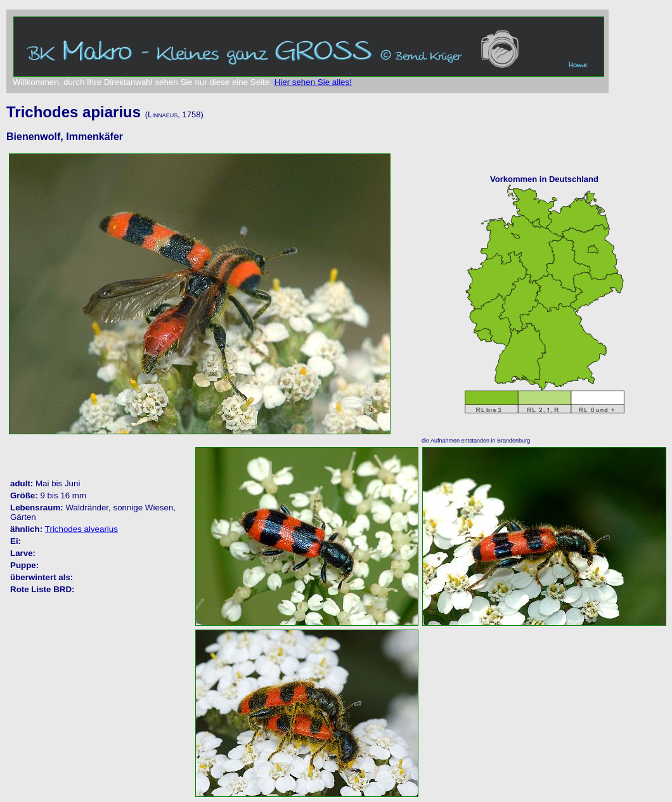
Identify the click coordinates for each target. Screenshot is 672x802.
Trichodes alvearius (81, 529)
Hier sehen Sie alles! (313, 82)
